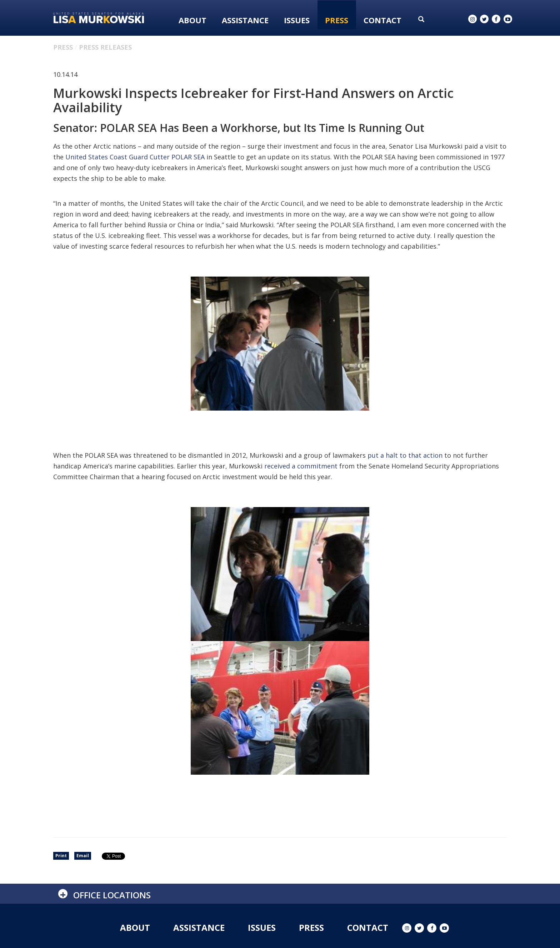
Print (61, 856)
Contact (382, 20)
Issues (297, 20)
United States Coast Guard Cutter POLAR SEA (135, 157)
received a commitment (301, 466)
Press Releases (105, 47)
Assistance (245, 20)
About (192, 20)
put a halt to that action (405, 455)
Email (83, 856)
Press (337, 20)
